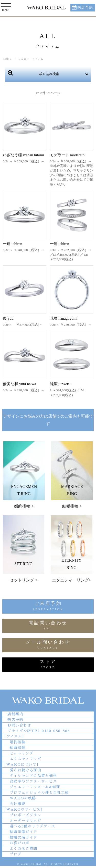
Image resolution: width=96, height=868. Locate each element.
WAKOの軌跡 (23, 798)
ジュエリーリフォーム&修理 (35, 787)
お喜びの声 (20, 843)
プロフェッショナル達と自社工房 (39, 793)
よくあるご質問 (24, 849)
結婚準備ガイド (24, 832)
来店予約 (85, 8)
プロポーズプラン (25, 815)
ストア (48, 665)
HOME (7, 59)
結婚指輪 (18, 748)
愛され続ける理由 (25, 770)
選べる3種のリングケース (33, 826)
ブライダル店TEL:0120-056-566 (39, 731)
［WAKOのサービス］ (23, 809)
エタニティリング (25, 759)
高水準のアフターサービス (33, 781)
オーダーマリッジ (25, 821)
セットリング (22, 753)
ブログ (16, 854)
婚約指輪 (18, 742)
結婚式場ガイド (24, 837)
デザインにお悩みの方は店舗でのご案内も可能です (48, 420)
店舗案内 (15, 714)
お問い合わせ (19, 725)
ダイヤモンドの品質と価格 (33, 776)
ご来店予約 (48, 607)
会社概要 (18, 804)
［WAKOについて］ (21, 765)
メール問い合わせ (48, 645)
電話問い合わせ (48, 626)
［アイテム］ (14, 736)
